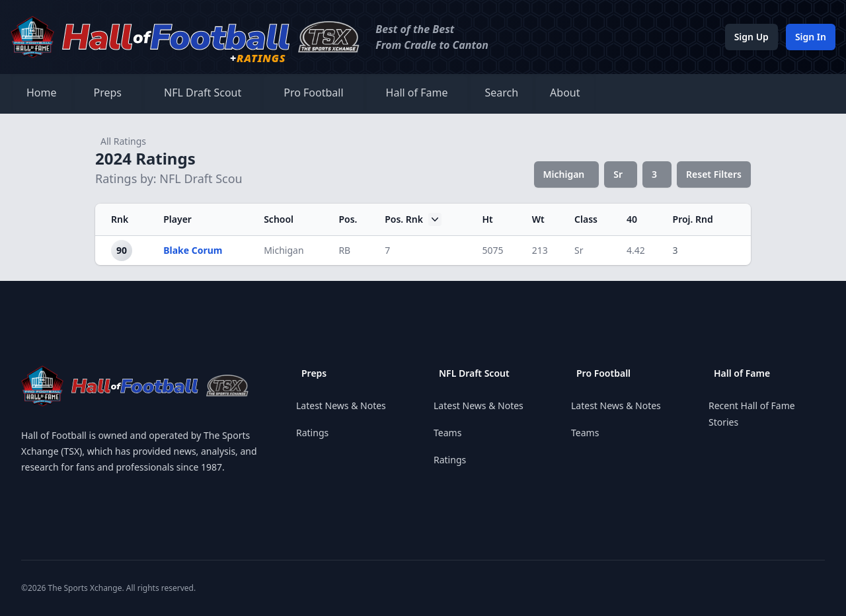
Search (501, 93)
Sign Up (751, 37)
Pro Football (313, 93)
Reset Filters (714, 174)
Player (177, 219)
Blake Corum (193, 250)
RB (344, 250)
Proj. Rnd (693, 219)
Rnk (120, 219)
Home (42, 93)
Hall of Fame (417, 93)
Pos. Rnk (413, 219)
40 (632, 219)
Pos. (348, 219)
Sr (618, 174)
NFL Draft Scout (203, 93)
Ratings (312, 433)
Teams (447, 433)
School (279, 219)
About (565, 93)
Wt (538, 219)
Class (586, 219)
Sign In (811, 37)
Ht (487, 219)
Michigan (564, 174)
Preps (108, 93)
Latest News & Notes (341, 405)
